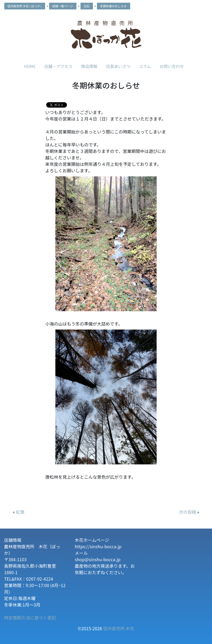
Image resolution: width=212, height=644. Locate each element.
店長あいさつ (118, 66)
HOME (30, 66)
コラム (145, 66)
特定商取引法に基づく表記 (30, 618)
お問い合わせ (172, 66)
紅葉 (20, 512)
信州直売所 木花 (119, 628)
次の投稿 (187, 512)
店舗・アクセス (58, 66)
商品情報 (89, 66)
